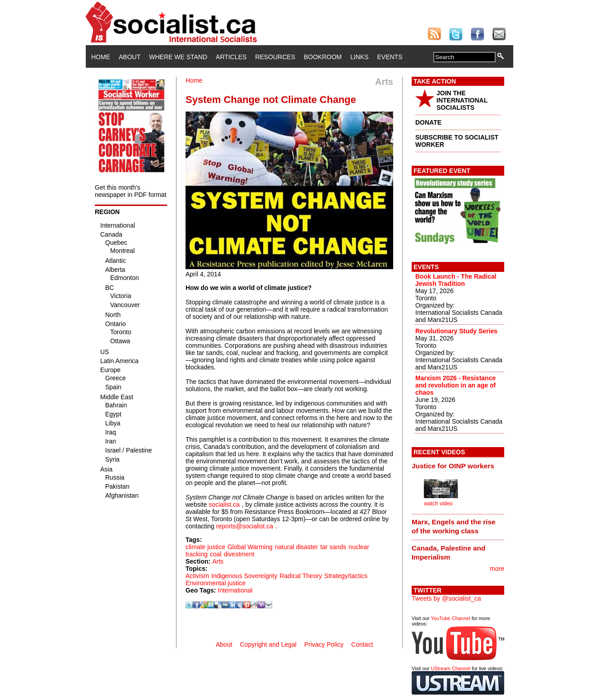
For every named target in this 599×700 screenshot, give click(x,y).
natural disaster (297, 547)
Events (390, 57)
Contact (362, 644)
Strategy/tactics (346, 576)
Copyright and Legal (268, 644)
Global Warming (250, 547)
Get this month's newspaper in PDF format (131, 191)
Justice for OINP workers (453, 466)
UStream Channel (451, 668)
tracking (197, 554)
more (497, 569)
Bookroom (323, 57)
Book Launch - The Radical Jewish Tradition (456, 280)
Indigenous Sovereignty (244, 576)
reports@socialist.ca (245, 526)
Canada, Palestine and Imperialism (448, 553)
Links (359, 57)
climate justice (205, 547)
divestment (239, 554)
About (130, 57)
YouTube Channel (450, 618)
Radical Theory (301, 576)
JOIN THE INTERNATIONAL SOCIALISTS (462, 100)
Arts (218, 561)
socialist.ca (224, 504)
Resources (275, 57)
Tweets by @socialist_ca (446, 598)
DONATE (428, 122)
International (235, 590)
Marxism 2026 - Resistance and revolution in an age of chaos (455, 385)
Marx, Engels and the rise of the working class (454, 526)
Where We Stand (178, 57)
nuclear (359, 547)
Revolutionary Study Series (456, 331)
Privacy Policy (324, 644)
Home (101, 57)
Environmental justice (216, 583)
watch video (438, 504)
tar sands (334, 547)
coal (216, 554)
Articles (231, 57)
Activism (197, 576)
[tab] (458, 466)
